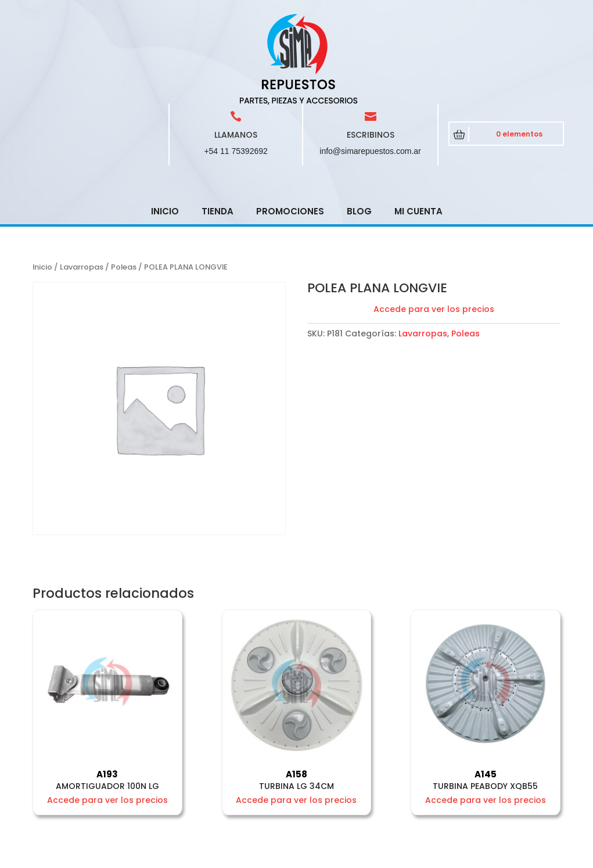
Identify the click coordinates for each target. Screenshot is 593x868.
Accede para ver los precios (434, 226)
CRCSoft (276, 857)
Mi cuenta (418, 128)
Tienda (218, 128)
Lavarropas (82, 184)
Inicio (165, 128)
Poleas (124, 184)
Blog (359, 128)
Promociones (290, 128)
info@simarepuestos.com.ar (370, 68)
